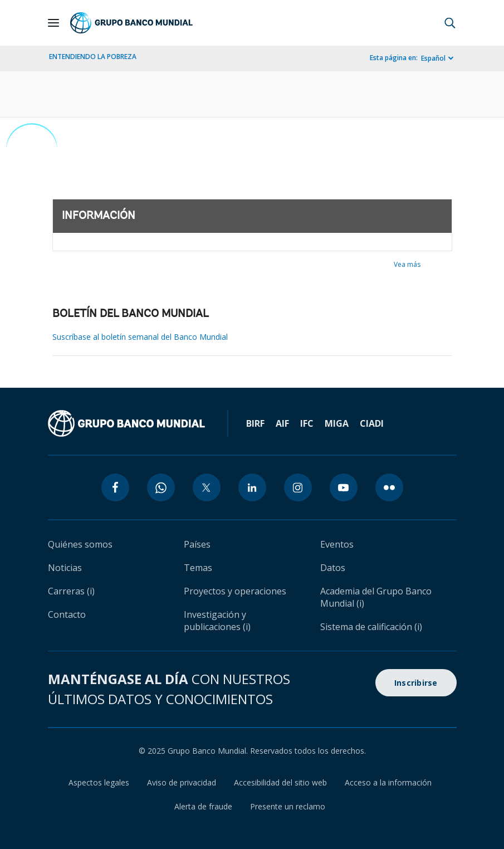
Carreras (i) (71, 591)
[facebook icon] (115, 487)
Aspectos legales (99, 782)
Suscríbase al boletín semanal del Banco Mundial (140, 337)
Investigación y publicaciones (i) (217, 621)
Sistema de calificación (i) (371, 627)
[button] (450, 23)
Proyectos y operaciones (235, 591)
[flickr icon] (389, 487)
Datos (333, 568)
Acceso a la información (388, 782)
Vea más (407, 264)
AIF (282, 423)
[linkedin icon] (252, 487)
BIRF (255, 423)
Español (433, 58)
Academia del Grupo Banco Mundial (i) (376, 597)
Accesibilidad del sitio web (280, 782)
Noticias (65, 568)
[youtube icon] (344, 487)
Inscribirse (416, 683)
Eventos (337, 544)
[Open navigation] (53, 23)
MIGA (337, 423)
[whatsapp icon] (161, 487)
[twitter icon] (207, 487)
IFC (307, 423)
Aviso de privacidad (182, 782)
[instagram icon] (298, 487)
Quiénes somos (80, 544)
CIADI (372, 423)
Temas (198, 568)
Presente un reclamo (288, 806)
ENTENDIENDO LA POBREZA (93, 57)
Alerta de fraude (203, 806)
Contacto (67, 614)
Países (197, 544)
